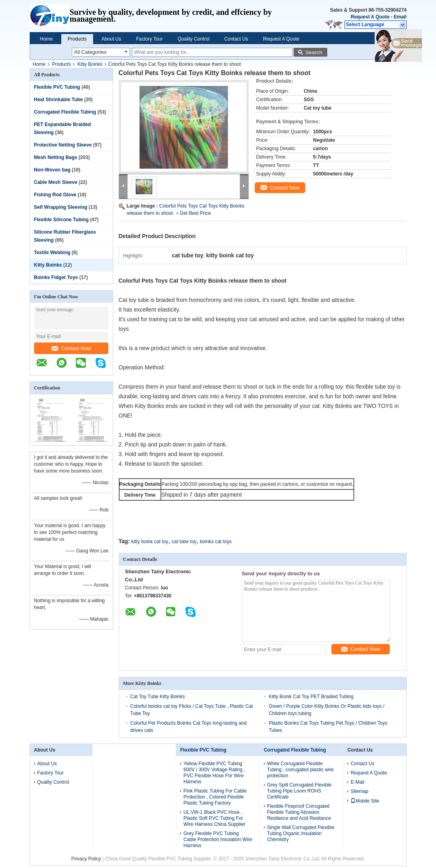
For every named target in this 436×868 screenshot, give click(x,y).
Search (314, 52)
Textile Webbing (52, 253)
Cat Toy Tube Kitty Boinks (158, 697)
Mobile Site (365, 801)
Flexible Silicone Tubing (61, 220)
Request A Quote (370, 17)
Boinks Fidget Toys (56, 277)
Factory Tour (149, 39)
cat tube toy (184, 542)
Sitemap (359, 791)
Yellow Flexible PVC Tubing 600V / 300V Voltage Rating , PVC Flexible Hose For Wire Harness (214, 773)
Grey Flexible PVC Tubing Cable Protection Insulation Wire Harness (218, 839)
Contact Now (71, 348)
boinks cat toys (216, 542)
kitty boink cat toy (150, 542)
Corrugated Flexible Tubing (65, 112)
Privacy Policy (86, 859)
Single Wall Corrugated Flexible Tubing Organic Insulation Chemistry (301, 833)
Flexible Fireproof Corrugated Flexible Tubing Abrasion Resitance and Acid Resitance (299, 812)
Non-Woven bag (52, 170)
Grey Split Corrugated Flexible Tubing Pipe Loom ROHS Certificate (299, 791)
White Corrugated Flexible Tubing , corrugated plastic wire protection (300, 770)
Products (77, 39)
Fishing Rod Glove (55, 195)
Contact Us (236, 39)
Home (47, 39)
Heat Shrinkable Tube (59, 100)
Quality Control (194, 39)
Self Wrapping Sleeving (61, 207)
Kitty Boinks (90, 64)
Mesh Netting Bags (56, 157)
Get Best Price (195, 213)
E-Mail (357, 782)
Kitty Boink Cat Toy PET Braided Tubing (311, 697)
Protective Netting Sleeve (63, 145)
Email (400, 17)
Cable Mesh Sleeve (56, 182)
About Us (111, 39)
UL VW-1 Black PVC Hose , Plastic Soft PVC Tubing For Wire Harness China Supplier (214, 818)
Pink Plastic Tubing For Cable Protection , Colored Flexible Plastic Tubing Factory (215, 797)
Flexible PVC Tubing (57, 87)
